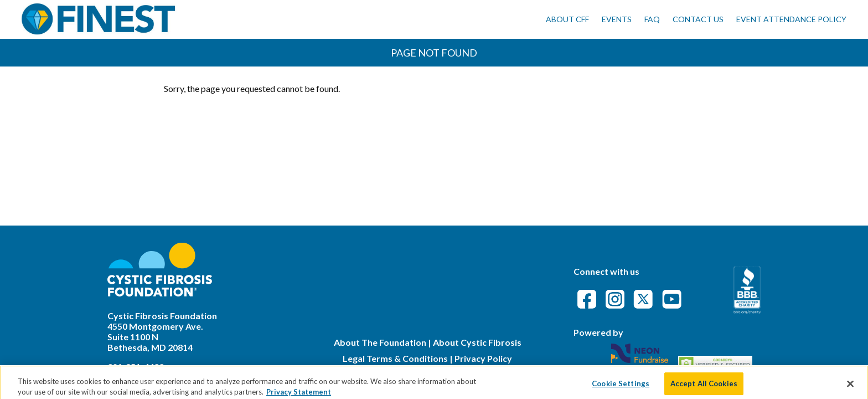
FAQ (652, 19)
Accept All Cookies (704, 386)
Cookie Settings (621, 386)
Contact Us (698, 19)
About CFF (567, 19)
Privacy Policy (483, 358)
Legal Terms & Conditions (395, 358)
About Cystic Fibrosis (477, 342)
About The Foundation (380, 342)
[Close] (850, 386)
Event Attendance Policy (791, 19)
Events (617, 19)
